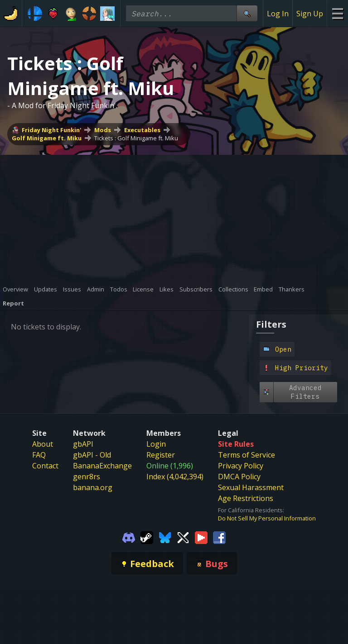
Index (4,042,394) (175, 477)
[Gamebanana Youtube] (201, 537)
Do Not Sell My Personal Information (267, 518)
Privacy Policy (241, 466)
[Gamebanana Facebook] (219, 537)
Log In (278, 14)
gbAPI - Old (92, 455)
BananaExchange (102, 466)
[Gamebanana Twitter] (183, 537)
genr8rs (87, 477)
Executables (142, 130)
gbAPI (83, 444)
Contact (45, 466)
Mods (103, 130)
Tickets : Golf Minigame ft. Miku (136, 138)
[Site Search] (247, 13)
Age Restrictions (246, 498)
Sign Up (310, 14)
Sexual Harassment (251, 487)
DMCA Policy (239, 477)
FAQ (39, 455)
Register (161, 455)
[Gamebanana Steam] (147, 537)
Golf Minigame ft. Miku (47, 138)
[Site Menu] (337, 13)
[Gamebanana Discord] (129, 537)
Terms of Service (246, 455)
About (43, 444)
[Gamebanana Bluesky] (165, 537)
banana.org (93, 487)
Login (156, 444)
